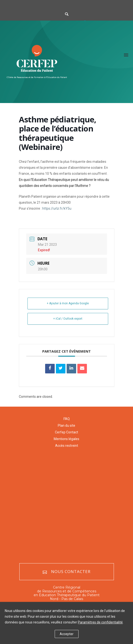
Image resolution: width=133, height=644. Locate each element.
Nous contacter (67, 572)
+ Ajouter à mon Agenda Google (68, 303)
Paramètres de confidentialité (100, 622)
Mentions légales (66, 439)
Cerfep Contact (66, 432)
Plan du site (66, 426)
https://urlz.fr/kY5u (57, 208)
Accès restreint (67, 446)
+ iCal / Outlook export (68, 319)
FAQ (67, 419)
